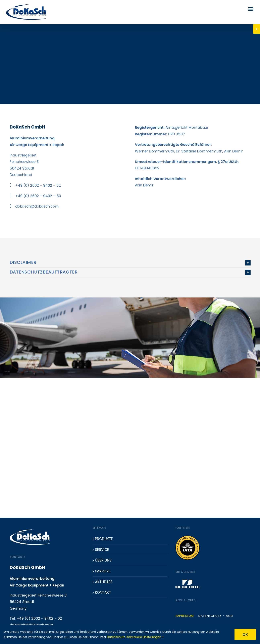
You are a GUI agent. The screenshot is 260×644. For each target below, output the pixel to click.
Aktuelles (104, 582)
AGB (229, 616)
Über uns (103, 560)
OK (245, 634)
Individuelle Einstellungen (145, 637)
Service (102, 550)
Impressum (185, 616)
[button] (130, 263)
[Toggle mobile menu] (251, 9)
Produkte (104, 539)
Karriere (103, 571)
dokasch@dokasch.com (37, 206)
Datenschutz (210, 616)
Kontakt (103, 592)
